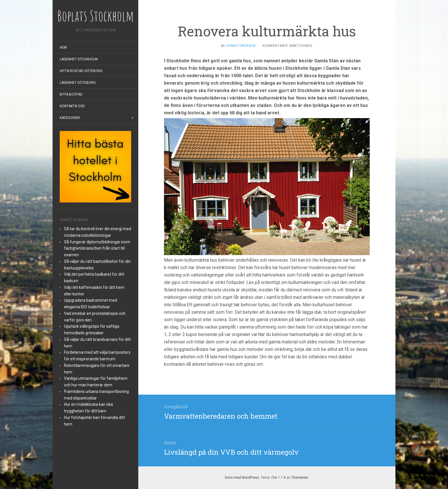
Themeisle (300, 478)
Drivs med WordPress (242, 478)
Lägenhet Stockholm (79, 59)
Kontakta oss (72, 106)
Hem (63, 47)
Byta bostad (71, 94)
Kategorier (70, 118)
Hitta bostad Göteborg (81, 71)
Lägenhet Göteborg (78, 83)
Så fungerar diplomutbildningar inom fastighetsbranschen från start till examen (97, 249)
